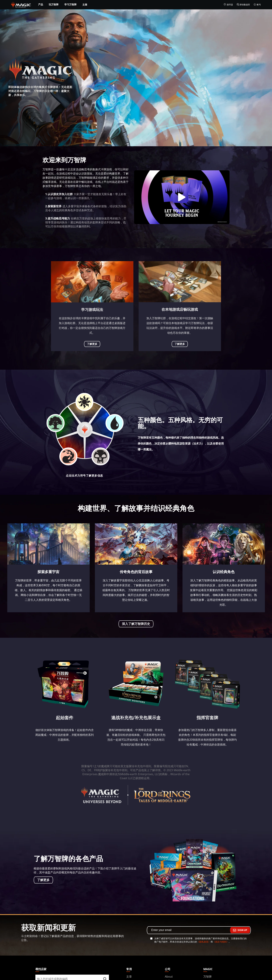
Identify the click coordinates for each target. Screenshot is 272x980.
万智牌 (207, 977)
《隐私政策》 (204, 942)
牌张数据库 (243, 5)
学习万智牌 (70, 5)
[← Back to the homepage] (21, 4)
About (169, 977)
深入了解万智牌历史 (136, 624)
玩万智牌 (54, 5)
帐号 (257, 5)
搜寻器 (228, 5)
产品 (41, 5)
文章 (85, 5)
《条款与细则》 (221, 942)
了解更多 (92, 344)
